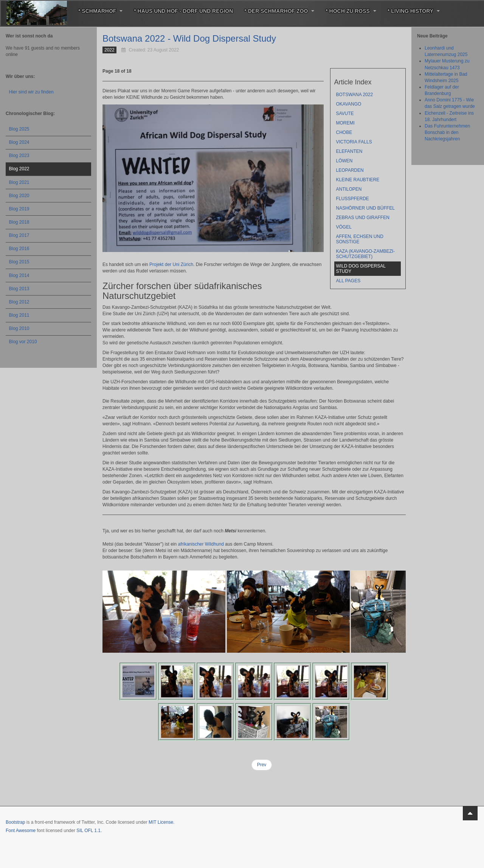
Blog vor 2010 (23, 342)
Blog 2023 (19, 156)
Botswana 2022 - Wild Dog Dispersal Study (189, 38)
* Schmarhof (100, 11)
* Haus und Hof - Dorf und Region (183, 11)
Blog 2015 (19, 262)
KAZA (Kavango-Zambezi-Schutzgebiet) (366, 254)
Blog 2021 (19, 182)
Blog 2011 (19, 315)
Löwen (344, 161)
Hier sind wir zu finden (31, 92)
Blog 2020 (19, 196)
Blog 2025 (19, 129)
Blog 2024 (19, 142)
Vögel (344, 227)
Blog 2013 (19, 289)
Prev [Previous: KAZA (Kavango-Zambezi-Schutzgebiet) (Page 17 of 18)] (262, 765)
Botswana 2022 (355, 95)
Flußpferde (353, 199)
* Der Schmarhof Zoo (279, 11)
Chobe (344, 132)
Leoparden (350, 170)
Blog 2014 (19, 275)
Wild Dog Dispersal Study (361, 269)
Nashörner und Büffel (365, 208)
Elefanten (349, 151)
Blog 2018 (19, 222)
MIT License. (161, 822)
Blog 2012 (19, 302)
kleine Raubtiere (358, 180)
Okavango (349, 104)
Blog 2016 (19, 249)
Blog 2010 (19, 328)
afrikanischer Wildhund (201, 544)
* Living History (414, 11)
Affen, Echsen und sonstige (360, 239)
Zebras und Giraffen (363, 218)
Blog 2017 (19, 235)
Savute (345, 114)
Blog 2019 (19, 209)
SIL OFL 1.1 (88, 831)
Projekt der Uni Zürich (171, 264)
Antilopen (349, 189)
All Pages (348, 281)
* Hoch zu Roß (351, 11)
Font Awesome (21, 831)
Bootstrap (15, 822)
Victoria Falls (354, 142)
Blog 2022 (19, 169)
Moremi (345, 123)
